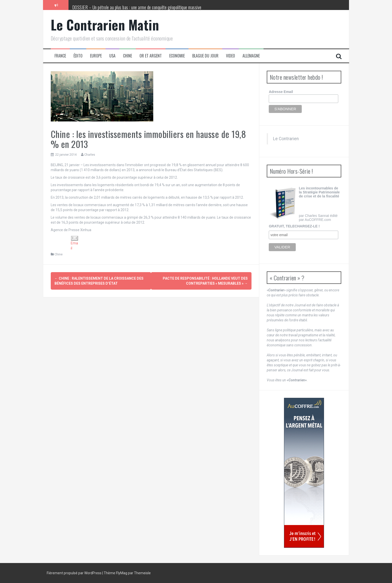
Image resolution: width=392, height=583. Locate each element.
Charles (90, 155)
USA (112, 56)
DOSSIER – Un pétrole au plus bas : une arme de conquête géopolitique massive (137, 7)
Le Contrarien (286, 139)
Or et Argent (151, 56)
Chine (127, 56)
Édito (78, 56)
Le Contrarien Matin (105, 25)
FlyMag (122, 573)
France (60, 56)
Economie (177, 56)
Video (230, 56)
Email (74, 243)
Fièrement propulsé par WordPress (74, 573)
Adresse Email (281, 92)
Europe (96, 56)
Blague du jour (205, 56)
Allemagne (251, 56)
